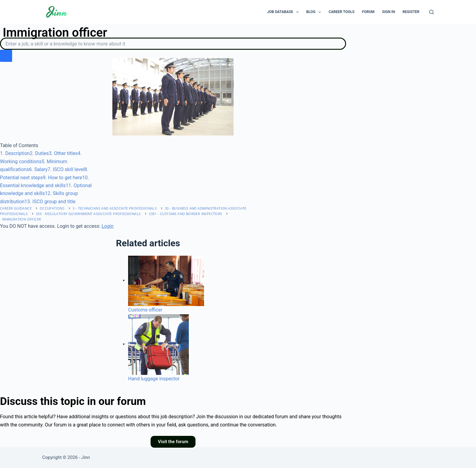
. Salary (38, 169)
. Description (15, 153)
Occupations (52, 208)
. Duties (39, 153)
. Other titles (63, 153)
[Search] (432, 12)
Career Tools (341, 12)
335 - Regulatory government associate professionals (88, 214)
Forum (368, 12)
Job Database (284, 12)
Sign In (389, 12)
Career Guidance (16, 208)
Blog (315, 12)
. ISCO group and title (50, 202)
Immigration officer (22, 219)
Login (108, 226)
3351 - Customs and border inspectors (185, 214)
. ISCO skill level (66, 169)
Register (411, 12)
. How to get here (63, 178)
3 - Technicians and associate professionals (115, 208)
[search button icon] (6, 56)
